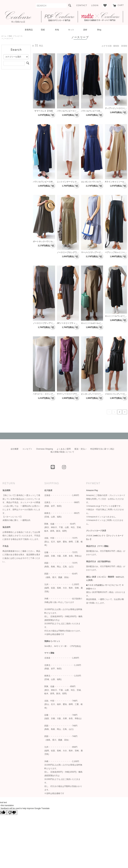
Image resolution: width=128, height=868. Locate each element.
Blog (99, 30)
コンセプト (27, 449)
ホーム (4, 36)
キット (71, 30)
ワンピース (18, 36)
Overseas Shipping (45, 449)
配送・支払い (81, 449)
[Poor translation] (12, 812)
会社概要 (15, 449)
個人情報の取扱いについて (62, 452)
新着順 (124, 46)
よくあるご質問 (64, 449)
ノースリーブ (8, 39)
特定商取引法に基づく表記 (102, 449)
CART (118, 5)
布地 (57, 30)
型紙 (43, 30)
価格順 (116, 46)
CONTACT (82, 5)
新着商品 (29, 30)
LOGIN (95, 5)
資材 (85, 30)
